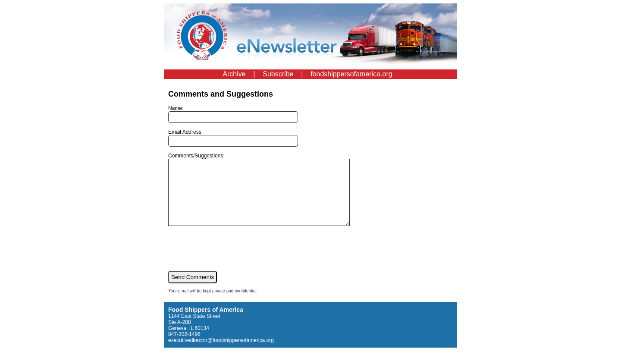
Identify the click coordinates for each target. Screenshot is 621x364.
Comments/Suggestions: (270, 196)
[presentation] (234, 261)
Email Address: (233, 138)
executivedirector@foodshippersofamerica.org (221, 353)
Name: (233, 114)
